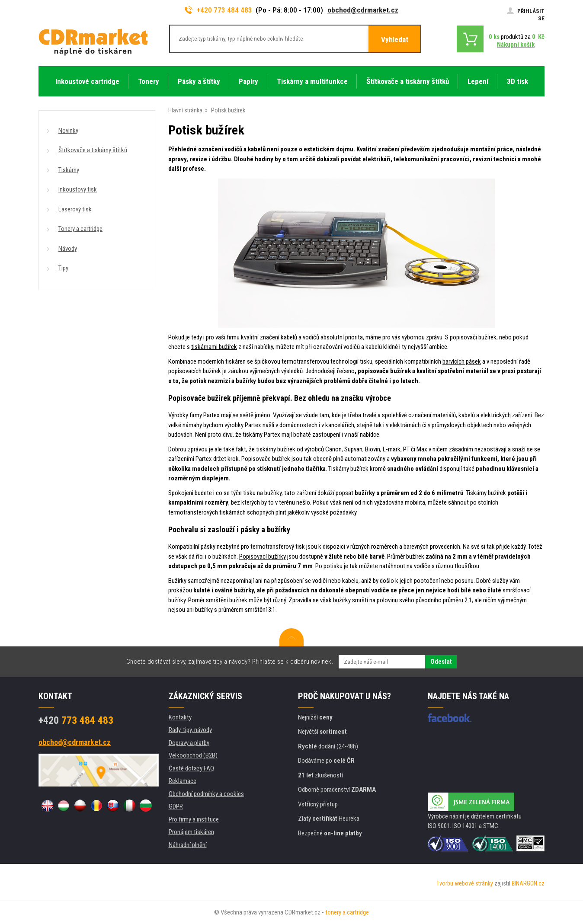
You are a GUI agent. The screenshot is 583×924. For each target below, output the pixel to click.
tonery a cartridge (347, 912)
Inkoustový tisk (78, 189)
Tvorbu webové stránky (465, 883)
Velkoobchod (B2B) (193, 755)
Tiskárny (69, 170)
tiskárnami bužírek (214, 347)
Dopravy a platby (189, 743)
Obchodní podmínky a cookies (206, 794)
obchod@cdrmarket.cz (363, 10)
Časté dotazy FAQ (191, 768)
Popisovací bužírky (263, 556)
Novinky (68, 131)
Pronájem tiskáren (191, 832)
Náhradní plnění (188, 845)
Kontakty (180, 717)
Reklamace (183, 781)
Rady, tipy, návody (190, 730)
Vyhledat (395, 39)
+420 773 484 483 (218, 10)
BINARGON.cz (528, 883)
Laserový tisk (75, 209)
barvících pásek (462, 361)
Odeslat (441, 662)
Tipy (63, 268)
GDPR (176, 806)
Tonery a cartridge (80, 229)
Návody (68, 249)
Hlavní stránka (185, 110)
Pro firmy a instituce (194, 819)
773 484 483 (76, 720)
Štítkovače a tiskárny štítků (93, 150)
